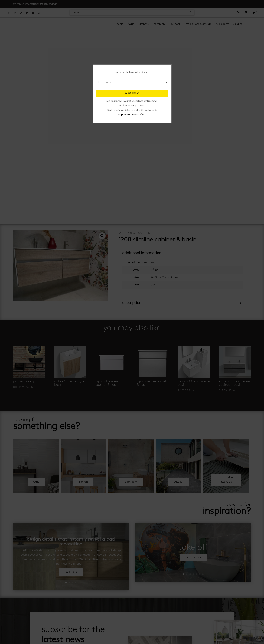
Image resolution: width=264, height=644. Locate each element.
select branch (132, 93)
